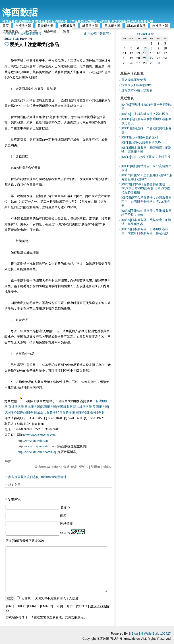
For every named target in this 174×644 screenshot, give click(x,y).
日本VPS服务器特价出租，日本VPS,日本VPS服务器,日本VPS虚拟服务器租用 (146, 188)
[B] (57, 606)
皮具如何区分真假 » (98, 34)
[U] (67, 606)
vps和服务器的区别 (140, 137)
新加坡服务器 (136, 26)
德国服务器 (12, 413)
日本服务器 (112, 26)
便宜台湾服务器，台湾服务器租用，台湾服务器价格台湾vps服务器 (146, 202)
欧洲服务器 (160, 26)
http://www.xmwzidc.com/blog (37, 452)
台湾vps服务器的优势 (141, 142)
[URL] (10, 606)
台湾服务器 (23, 26)
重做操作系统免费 (134, 80)
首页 (6, 26)
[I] (62, 606)
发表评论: (14, 499)
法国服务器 (29, 413)
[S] (72, 606)
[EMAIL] (33, 606)
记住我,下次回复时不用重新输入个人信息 (50, 598)
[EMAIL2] (47, 606)
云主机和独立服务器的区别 (145, 114)
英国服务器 (100, 407)
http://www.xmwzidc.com (39, 435)
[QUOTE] (83, 606)
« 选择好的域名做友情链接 (23, 34)
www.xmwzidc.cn (36, 441)
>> (152, 34)
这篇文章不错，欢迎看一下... (141, 90)
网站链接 (66, 523)
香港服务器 (46, 26)
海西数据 (20, 12)
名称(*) (65, 507)
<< (138, 34)
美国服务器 (68, 26)
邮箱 (63, 515)
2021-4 (145, 34)
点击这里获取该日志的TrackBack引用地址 (37, 477)
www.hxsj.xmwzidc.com (41, 446)
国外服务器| (97, 413)
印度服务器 (64, 413)
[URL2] (21, 606)
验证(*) (65, 533)
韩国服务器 (90, 26)
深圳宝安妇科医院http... (138, 85)
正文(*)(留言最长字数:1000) (25, 541)
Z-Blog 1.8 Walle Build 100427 (150, 633)
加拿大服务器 (46, 413)
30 (158, 63)
